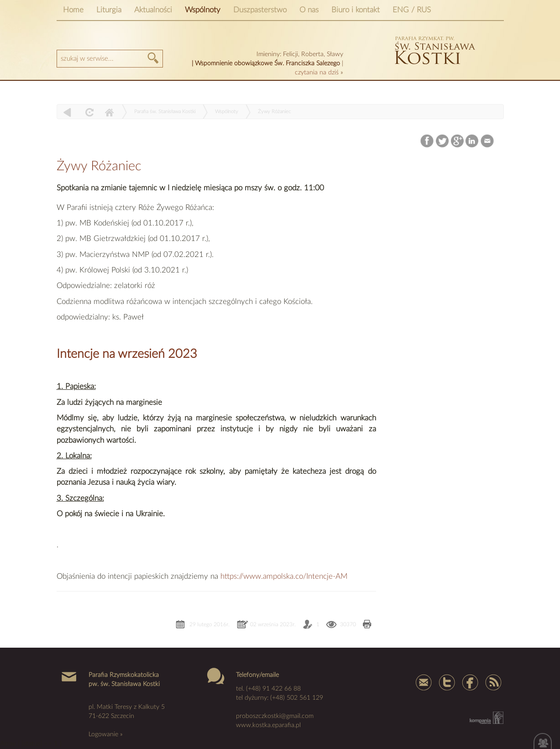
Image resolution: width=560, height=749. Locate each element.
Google (458, 141)
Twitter (442, 141)
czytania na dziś (318, 73)
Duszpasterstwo (260, 10)
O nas (309, 10)
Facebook (427, 141)
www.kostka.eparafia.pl (268, 725)
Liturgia (109, 10)
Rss (492, 682)
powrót (67, 112)
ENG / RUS (412, 10)
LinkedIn (472, 141)
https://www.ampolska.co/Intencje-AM (284, 576)
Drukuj (367, 625)
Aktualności (153, 10)
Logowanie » (106, 734)
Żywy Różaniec (274, 112)
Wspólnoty (203, 10)
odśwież (88, 112)
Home (73, 10)
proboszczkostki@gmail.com (275, 716)
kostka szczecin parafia (434, 49)
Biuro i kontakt (356, 10)
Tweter (447, 682)
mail (424, 682)
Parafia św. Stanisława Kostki (165, 112)
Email (487, 141)
